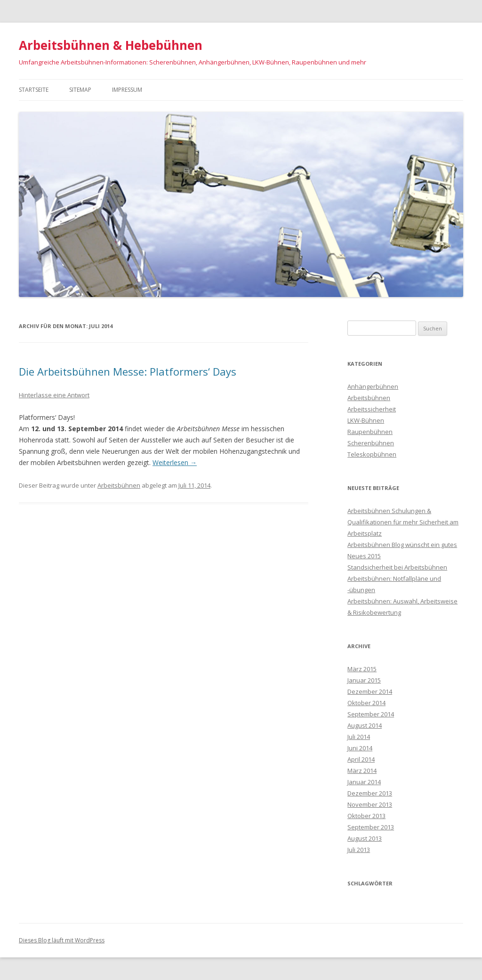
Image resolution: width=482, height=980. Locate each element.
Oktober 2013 (366, 816)
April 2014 (361, 759)
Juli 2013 (359, 850)
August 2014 (365, 725)
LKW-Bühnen (366, 420)
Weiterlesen (175, 462)
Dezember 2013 (370, 793)
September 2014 (371, 714)
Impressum (127, 90)
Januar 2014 (364, 782)
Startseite (34, 90)
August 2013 (365, 838)
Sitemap (80, 90)
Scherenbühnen (371, 443)
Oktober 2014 (366, 703)
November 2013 (370, 804)
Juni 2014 (360, 748)
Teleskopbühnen (372, 454)
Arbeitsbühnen (119, 485)
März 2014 (362, 771)
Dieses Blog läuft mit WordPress (62, 940)
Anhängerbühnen (373, 386)
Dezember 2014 (370, 691)
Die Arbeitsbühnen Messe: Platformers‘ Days (128, 371)
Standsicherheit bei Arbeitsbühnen (397, 567)
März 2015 (362, 669)
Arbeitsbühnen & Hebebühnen (111, 45)
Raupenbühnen (370, 432)
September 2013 (371, 827)
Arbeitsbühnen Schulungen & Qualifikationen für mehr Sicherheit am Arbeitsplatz (403, 522)
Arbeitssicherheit (372, 409)
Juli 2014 (359, 737)
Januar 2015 (364, 680)
